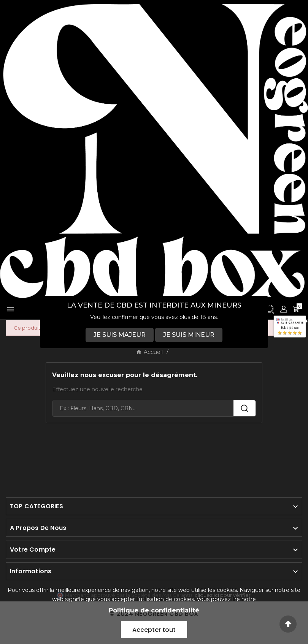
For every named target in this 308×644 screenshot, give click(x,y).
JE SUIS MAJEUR (120, 335)
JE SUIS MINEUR (189, 335)
